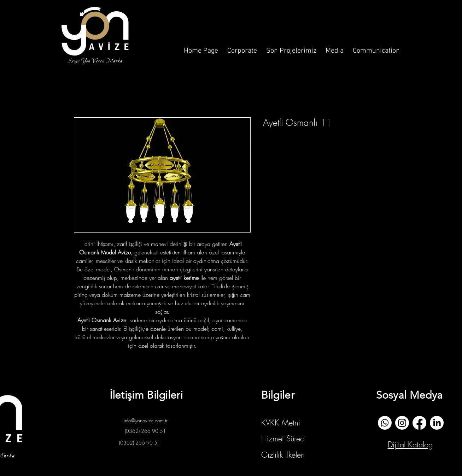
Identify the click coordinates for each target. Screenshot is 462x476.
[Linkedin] (437, 423)
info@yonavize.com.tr (146, 420)
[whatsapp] (385, 423)
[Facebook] (419, 423)
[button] (242, 48)
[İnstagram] (402, 423)
